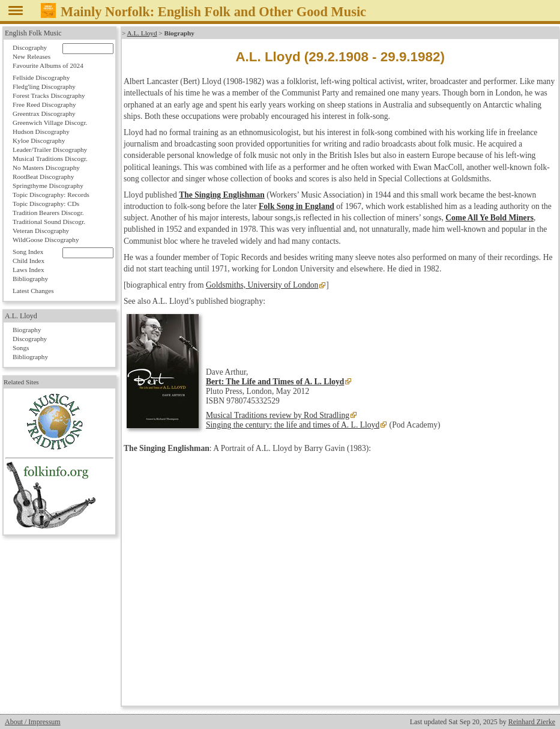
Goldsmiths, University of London (262, 285)
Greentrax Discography (44, 113)
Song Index (28, 252)
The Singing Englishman (222, 195)
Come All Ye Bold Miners (489, 218)
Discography (30, 47)
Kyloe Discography (39, 141)
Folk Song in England (297, 206)
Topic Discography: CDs (46, 204)
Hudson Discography (41, 132)
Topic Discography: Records (51, 195)
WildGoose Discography (46, 240)
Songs (21, 348)
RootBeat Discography (43, 177)
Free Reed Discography (44, 104)
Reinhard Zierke (532, 722)
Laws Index (29, 270)
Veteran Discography (41, 231)
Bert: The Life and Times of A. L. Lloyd (275, 382)
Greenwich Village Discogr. (50, 123)
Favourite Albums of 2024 (48, 65)
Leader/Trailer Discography (50, 150)
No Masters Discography (46, 168)
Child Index (29, 261)
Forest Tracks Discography (49, 95)
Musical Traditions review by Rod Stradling (278, 415)
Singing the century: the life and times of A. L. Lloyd (293, 425)
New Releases (32, 56)
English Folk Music (33, 33)
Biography (27, 330)
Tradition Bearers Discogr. (48, 213)
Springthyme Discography (48, 186)
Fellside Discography (41, 77)
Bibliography (30, 279)
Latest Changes (33, 291)
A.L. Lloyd (142, 33)
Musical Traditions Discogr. (50, 159)
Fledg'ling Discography (44, 86)
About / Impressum (33, 722)
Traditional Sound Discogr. (49, 222)
